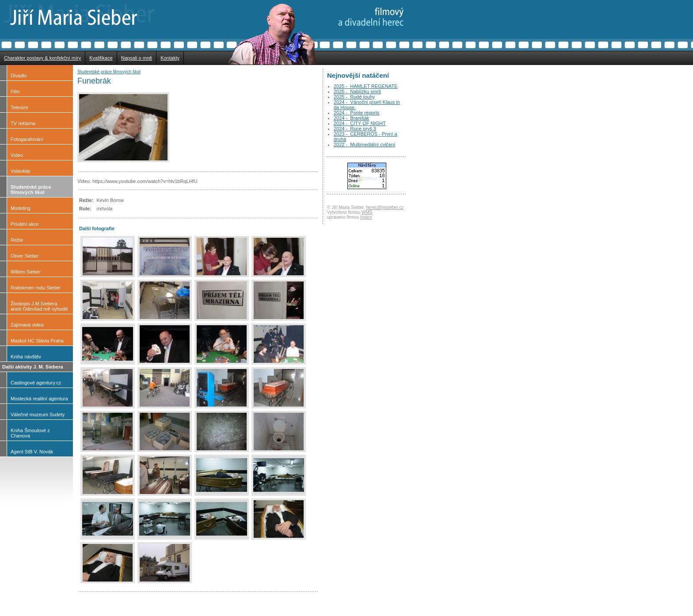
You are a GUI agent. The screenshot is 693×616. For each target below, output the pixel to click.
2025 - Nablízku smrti (357, 91)
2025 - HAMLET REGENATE (366, 86)
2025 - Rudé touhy (354, 97)
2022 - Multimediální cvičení (364, 144)
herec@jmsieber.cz (385, 207)
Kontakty (170, 58)
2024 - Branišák (351, 118)
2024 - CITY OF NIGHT (360, 123)
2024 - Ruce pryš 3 (355, 129)
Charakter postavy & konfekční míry (42, 58)
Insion (366, 217)
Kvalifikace (101, 58)
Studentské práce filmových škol (109, 72)
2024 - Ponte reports (356, 113)
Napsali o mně (137, 58)
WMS (367, 212)
